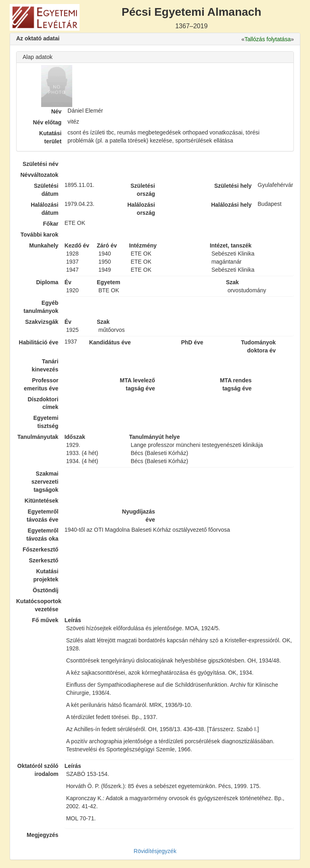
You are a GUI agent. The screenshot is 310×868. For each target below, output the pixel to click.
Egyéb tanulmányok (41, 307)
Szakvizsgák (42, 322)
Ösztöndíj (46, 590)
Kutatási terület (50, 137)
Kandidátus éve (110, 342)
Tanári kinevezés (45, 365)
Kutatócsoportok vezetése (37, 605)
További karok (40, 235)
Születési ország (143, 190)
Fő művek (45, 620)
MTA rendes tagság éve (236, 384)
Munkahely (44, 245)
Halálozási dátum (44, 209)
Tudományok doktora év (258, 346)
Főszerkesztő (41, 549)
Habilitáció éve (39, 342)
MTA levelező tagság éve (137, 384)
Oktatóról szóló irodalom (38, 770)
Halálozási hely (231, 205)
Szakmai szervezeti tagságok (45, 482)
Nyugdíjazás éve (138, 516)
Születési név (41, 164)
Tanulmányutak (38, 437)
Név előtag (47, 122)
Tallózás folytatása (268, 39)
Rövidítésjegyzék (155, 851)
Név (57, 111)
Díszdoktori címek (43, 403)
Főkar (51, 224)
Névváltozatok (40, 175)
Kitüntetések (42, 501)
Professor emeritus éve (41, 384)
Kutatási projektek (46, 575)
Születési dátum (46, 190)
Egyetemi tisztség (46, 422)
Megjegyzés (43, 835)
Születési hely (233, 186)
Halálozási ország (141, 209)
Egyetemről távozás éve (43, 516)
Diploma (47, 282)
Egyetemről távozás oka (42, 535)
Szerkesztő (44, 560)
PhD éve (192, 342)
